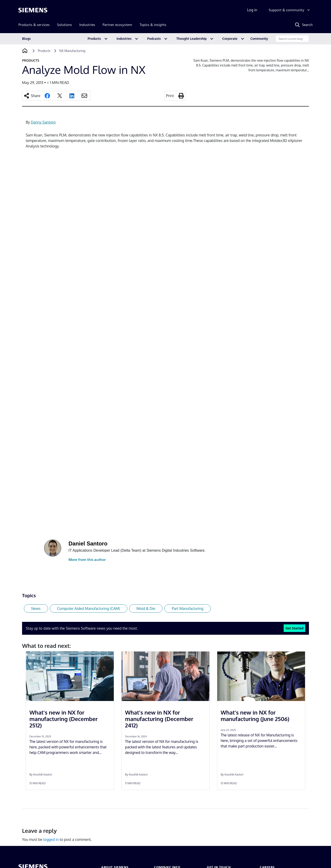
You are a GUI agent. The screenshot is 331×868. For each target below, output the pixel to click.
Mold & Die (146, 608)
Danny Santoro (43, 122)
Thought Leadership (191, 39)
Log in (252, 10)
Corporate (230, 39)
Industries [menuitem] (87, 25)
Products (94, 39)
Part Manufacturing (187, 608)
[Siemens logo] (33, 10)
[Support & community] (290, 10)
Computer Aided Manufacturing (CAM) (89, 608)
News (36, 608)
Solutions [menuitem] (64, 25)
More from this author (87, 560)
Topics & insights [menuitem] (153, 25)
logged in (51, 839)
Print (170, 96)
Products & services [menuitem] (34, 25)
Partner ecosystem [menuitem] (117, 25)
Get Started (294, 628)
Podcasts (154, 39)
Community (259, 39)
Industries (124, 39)
